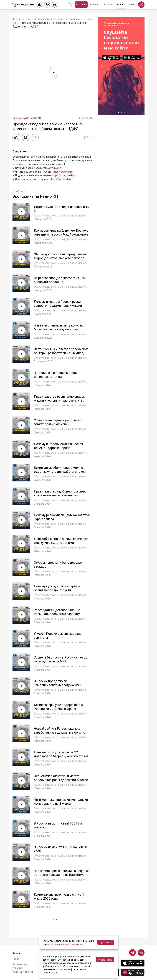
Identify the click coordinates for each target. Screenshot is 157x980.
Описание (21, 152)
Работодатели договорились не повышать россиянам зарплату (57, 612)
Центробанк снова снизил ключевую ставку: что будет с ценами (61, 541)
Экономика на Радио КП (27, 118)
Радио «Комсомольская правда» (45, 19)
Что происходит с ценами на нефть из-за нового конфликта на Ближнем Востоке (62, 875)
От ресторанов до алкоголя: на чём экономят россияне (60, 280)
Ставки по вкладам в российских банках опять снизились (58, 422)
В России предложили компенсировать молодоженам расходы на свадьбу (57, 685)
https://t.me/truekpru (64, 175)
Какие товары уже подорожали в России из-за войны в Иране (58, 707)
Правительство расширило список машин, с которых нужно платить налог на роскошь (59, 400)
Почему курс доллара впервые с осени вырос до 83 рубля (58, 588)
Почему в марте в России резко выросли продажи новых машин (58, 304)
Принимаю (106, 942)
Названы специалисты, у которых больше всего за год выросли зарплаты (59, 329)
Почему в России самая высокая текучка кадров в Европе (58, 446)
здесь (55, 973)
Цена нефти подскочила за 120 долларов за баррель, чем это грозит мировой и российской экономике (61, 756)
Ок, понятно (105, 960)
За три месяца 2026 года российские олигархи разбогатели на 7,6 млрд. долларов (61, 353)
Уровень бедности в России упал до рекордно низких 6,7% (61, 659)
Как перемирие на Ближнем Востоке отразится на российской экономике (61, 233)
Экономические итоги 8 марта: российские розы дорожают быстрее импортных (62, 780)
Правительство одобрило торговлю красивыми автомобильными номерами (60, 495)
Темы (132, 5)
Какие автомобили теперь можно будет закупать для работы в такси (60, 470)
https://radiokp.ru (53, 168)
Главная (95, 5)
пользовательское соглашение (67, 944)
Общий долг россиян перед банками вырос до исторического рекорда (61, 256)
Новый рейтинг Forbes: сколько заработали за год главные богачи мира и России (59, 733)
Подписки (108, 5)
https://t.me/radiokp (61, 179)
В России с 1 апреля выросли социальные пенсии (56, 375)
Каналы (121, 5)
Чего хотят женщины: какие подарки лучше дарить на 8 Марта (61, 802)
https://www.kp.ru (63, 172)
